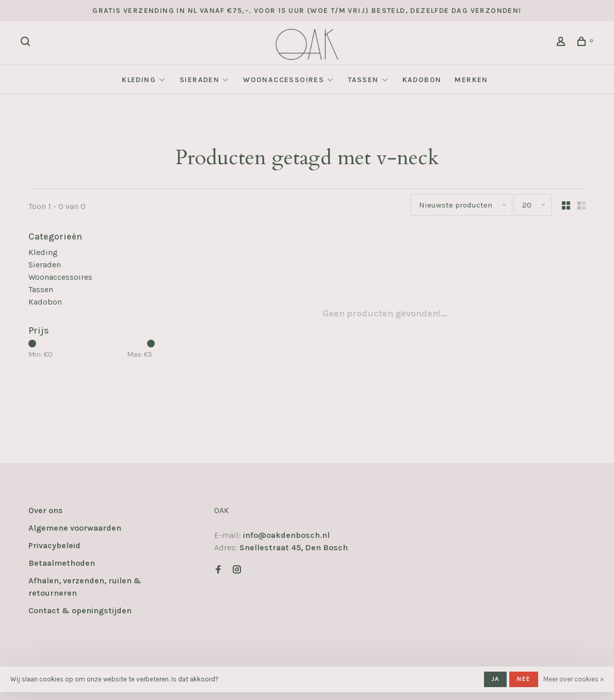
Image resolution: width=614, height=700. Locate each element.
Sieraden (199, 80)
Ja (495, 679)
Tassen (363, 80)
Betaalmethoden (62, 563)
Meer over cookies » (573, 679)
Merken (471, 80)
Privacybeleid (54, 545)
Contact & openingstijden (80, 610)
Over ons (46, 510)
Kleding (139, 80)
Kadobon (422, 80)
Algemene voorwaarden (75, 528)
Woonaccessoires (284, 80)
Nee (524, 679)
